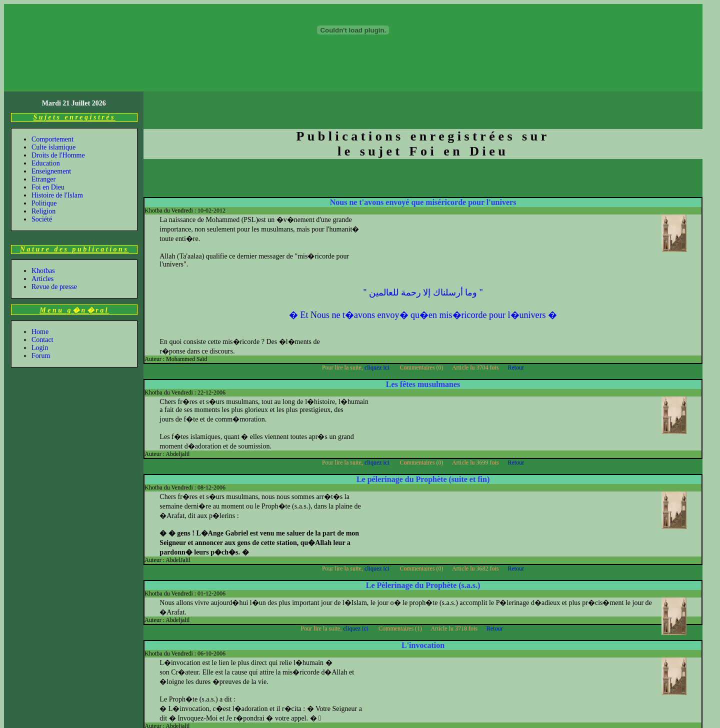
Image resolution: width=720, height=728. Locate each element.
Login (40, 304)
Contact (42, 296)
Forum (41, 312)
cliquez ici (378, 323)
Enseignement (51, 127)
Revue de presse (54, 243)
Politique (44, 159)
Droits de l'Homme (58, 111)
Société (42, 175)
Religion (43, 167)
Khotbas (43, 227)
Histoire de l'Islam (57, 151)
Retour (516, 323)
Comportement (52, 95)
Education (46, 119)
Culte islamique (53, 103)
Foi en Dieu (48, 143)
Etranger (43, 135)
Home (40, 288)
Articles (42, 235)
